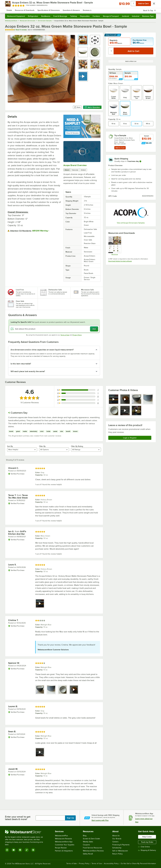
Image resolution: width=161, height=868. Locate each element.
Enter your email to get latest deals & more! (18, 818)
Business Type (148, 16)
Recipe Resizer (61, 848)
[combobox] (77, 9)
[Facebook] (20, 850)
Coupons (86, 845)
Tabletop (74, 16)
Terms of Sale (72, 864)
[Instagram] (7, 850)
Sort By (10, 446)
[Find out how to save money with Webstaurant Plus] (144, 143)
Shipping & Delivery (147, 850)
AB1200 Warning (40, 231)
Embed (83, 170)
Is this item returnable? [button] (21, 364)
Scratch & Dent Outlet (91, 839)
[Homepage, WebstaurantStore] (26, 9)
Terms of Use (65, 335)
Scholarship (117, 848)
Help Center (147, 837)
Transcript (75, 170)
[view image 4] (148, 399)
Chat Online (144, 847)
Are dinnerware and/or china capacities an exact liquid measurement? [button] (42, 350)
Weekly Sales (88, 842)
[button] (83, 40)
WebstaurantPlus (61, 836)
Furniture (96, 16)
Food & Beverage (60, 16)
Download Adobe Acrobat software (120, 261)
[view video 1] (114, 399)
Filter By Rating (77, 446)
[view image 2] (51, 690)
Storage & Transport (111, 16)
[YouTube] (14, 850)
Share (77, 107)
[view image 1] (40, 690)
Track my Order (147, 842)
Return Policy (117, 854)
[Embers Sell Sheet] (115, 246)
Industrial (136, 16)
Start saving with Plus (100, 820)
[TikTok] (27, 850)
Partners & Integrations (64, 851)
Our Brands (117, 839)
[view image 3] (136, 399)
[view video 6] (125, 411)
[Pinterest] (33, 850)
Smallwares (46, 16)
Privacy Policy (77, 335)
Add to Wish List (131, 61)
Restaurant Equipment (16, 16)
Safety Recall (88, 854)
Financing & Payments (121, 845)
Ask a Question (92, 107)
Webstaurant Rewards (63, 839)
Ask (94, 329)
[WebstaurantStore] (26, 832)
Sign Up (70, 818)
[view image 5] (114, 411)
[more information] (140, 161)
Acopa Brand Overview (75, 165)
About (67, 170)
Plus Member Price (140, 40)
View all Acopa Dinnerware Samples (131, 223)
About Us (116, 836)
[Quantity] (111, 51)
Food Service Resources (93, 848)
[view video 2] (125, 399)
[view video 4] (74, 690)
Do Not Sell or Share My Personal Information (138, 864)
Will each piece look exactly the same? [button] (28, 371)
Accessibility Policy (111, 864)
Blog (85, 836)
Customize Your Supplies (65, 845)
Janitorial (125, 16)
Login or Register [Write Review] (130, 438)
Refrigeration (33, 16)
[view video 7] (136, 411)
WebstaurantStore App (64, 842)
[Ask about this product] (54, 329)
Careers (115, 842)
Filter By (42, 446)
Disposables (85, 16)
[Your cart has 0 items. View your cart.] (152, 9)
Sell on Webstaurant (120, 851)
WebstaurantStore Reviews (93, 851)
